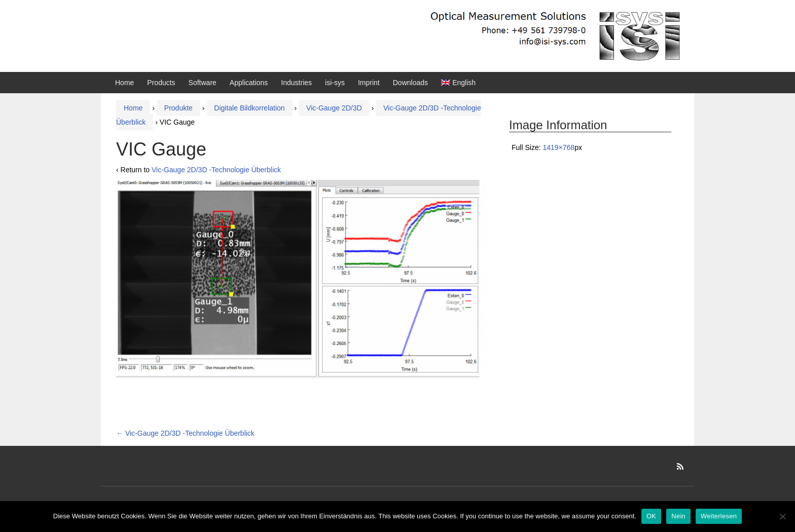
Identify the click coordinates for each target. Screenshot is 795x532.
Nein (678, 516)
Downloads (410, 83)
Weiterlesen (719, 516)
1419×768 (558, 147)
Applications (249, 83)
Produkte (178, 108)
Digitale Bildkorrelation (249, 108)
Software (203, 83)
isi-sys (335, 83)
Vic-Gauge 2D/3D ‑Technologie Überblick (216, 170)
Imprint (369, 83)
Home (124, 83)
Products (161, 83)
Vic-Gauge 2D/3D (334, 108)
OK (651, 516)
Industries (296, 83)
